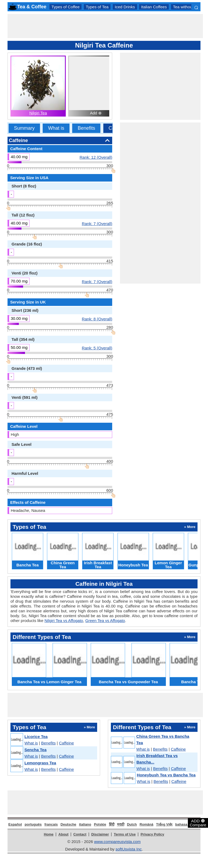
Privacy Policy (152, 834)
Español (15, 824)
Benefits (86, 128)
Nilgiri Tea (38, 113)
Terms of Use (125, 834)
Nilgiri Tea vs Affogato (64, 621)
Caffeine (67, 743)
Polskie (100, 824)
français (51, 824)
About (64, 834)
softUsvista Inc (129, 849)
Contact (80, 834)
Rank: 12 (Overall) (96, 157)
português (33, 824)
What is (56, 128)
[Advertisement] (105, 26)
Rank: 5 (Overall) (97, 348)
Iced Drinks (125, 7)
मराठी (121, 824)
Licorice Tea (36, 737)
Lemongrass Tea (40, 763)
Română (146, 824)
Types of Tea (97, 7)
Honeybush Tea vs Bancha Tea (166, 775)
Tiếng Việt (164, 824)
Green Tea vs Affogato (105, 621)
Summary (24, 128)
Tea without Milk (187, 7)
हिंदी (112, 824)
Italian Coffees (154, 7)
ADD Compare (198, 823)
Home (49, 834)
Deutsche (69, 824)
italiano (85, 824)
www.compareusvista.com (117, 842)
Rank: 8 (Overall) (97, 319)
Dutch (132, 824)
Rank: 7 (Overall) (97, 223)
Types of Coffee (66, 7)
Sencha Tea (35, 750)
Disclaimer (100, 834)
